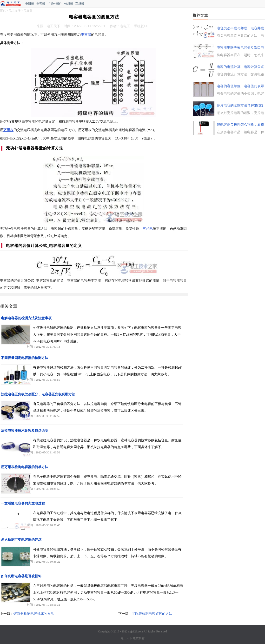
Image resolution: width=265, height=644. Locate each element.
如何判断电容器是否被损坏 (21, 576)
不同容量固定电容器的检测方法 (25, 358)
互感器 (80, 4)
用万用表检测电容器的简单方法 (25, 467)
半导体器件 (55, 4)
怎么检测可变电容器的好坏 (21, 540)
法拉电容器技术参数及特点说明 (25, 431)
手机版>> (141, 26)
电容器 (41, 4)
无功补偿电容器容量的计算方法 (35, 148)
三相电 (148, 229)
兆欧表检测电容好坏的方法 (152, 614)
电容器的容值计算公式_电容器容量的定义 (44, 246)
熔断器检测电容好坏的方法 (34, 614)
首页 (3, 10)
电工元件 (15, 10)
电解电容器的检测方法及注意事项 (26, 318)
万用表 (8, 130)
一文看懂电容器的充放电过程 (23, 503)
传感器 (69, 4)
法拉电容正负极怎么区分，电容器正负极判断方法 (38, 394)
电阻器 (30, 4)
